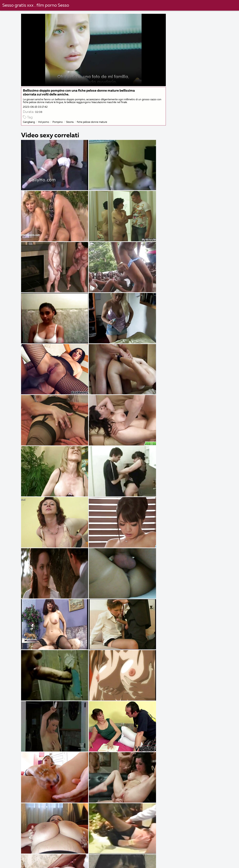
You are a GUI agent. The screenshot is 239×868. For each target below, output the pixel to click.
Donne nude (13, 864)
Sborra (70, 122)
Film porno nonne (68, 864)
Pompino (58, 122)
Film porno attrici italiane (77, 856)
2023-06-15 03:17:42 (36, 106)
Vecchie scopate (15, 856)
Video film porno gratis (116, 856)
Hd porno (44, 122)
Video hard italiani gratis (211, 860)
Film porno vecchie (101, 864)
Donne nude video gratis (154, 856)
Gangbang (29, 122)
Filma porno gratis (146, 860)
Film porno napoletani (88, 860)
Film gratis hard (197, 864)
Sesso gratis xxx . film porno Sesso (36, 5)
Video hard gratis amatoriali (195, 856)
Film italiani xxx (43, 856)
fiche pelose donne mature (92, 122)
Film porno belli (132, 864)
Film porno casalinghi (165, 864)
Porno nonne (118, 860)
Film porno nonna (177, 860)
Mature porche (39, 864)
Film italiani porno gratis (50, 860)
